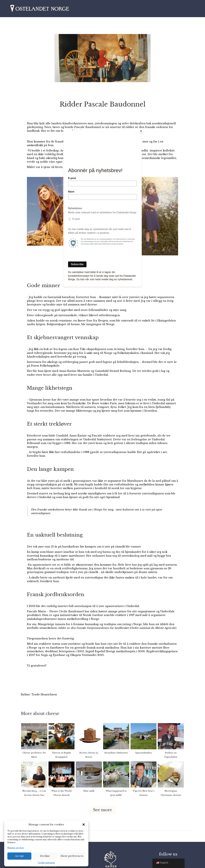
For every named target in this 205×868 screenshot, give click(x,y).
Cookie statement (46, 863)
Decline (45, 856)
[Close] (141, 131)
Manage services (16, 848)
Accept (19, 856)
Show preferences (72, 856)
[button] (84, 825)
